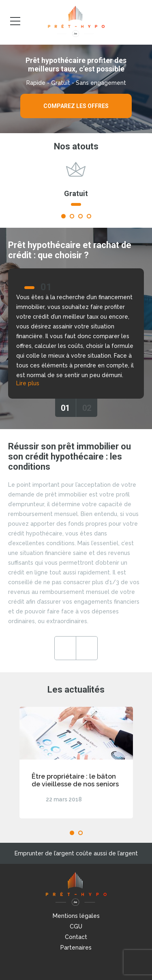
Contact (76, 937)
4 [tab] (89, 216)
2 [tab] (72, 216)
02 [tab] (87, 408)
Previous (65, 648)
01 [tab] (65, 408)
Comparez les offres (76, 106)
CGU (76, 926)
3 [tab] (80, 216)
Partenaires (76, 948)
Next (87, 648)
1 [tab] (63, 216)
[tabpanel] (76, 188)
